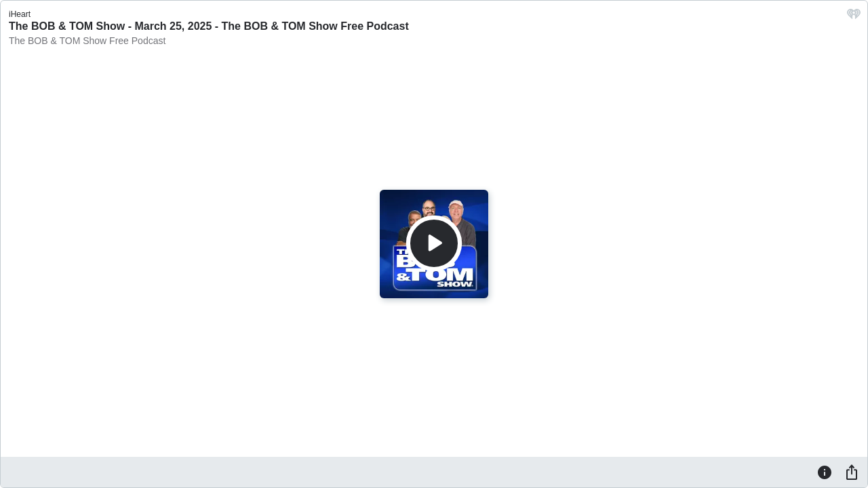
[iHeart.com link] (854, 17)
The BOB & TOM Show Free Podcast (87, 41)
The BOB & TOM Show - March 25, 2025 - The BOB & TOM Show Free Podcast (209, 26)
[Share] (852, 472)
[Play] (434, 243)
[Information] (825, 472)
